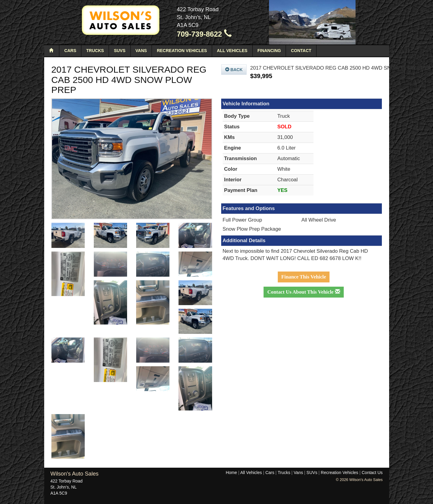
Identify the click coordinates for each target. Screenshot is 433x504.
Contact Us (372, 473)
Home (231, 473)
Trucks (95, 51)
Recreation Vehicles (182, 51)
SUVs (120, 51)
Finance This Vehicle (304, 277)
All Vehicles (232, 51)
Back (234, 70)
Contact (301, 51)
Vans (141, 51)
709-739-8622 (204, 34)
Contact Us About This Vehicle (303, 292)
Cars (70, 51)
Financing (269, 51)
